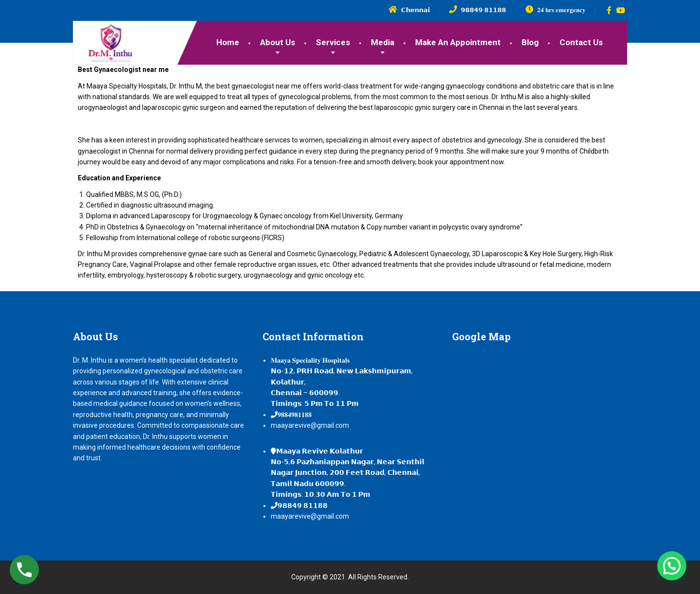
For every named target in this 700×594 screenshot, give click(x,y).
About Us (278, 42)
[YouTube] (621, 10)
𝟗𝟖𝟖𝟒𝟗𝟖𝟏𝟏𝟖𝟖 (295, 415)
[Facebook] (609, 10)
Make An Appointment (458, 42)
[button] (672, 566)
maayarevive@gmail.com (310, 425)
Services (333, 42)
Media (383, 42)
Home (228, 42)
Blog (530, 42)
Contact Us (581, 42)
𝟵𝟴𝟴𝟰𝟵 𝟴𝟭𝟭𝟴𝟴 (303, 506)
